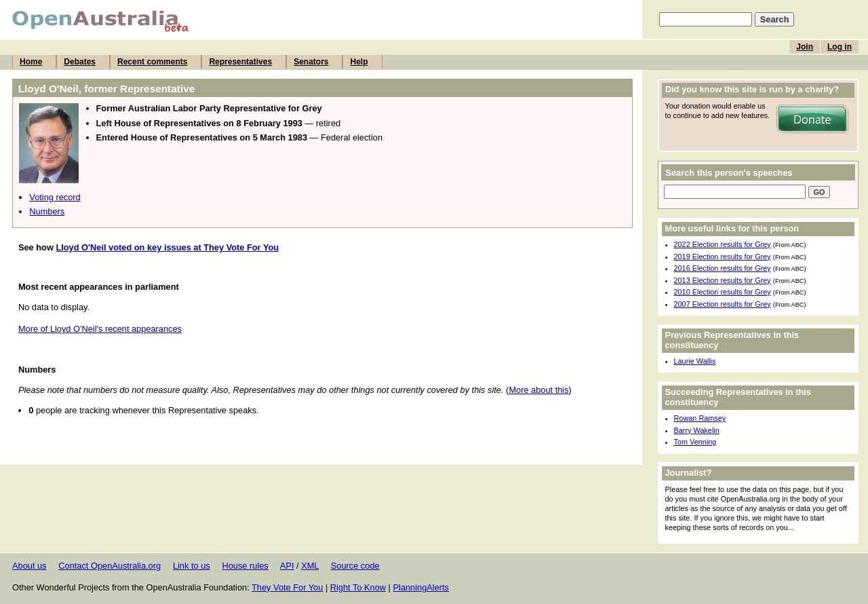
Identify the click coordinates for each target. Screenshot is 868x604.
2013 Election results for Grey (723, 280)
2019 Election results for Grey (723, 257)
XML (310, 566)
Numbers (47, 211)
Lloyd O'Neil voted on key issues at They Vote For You (167, 247)
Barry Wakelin (697, 430)
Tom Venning (695, 442)
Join (805, 47)
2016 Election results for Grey (723, 268)
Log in (840, 47)
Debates (80, 62)
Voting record (55, 197)
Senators (311, 62)
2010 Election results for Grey (723, 292)
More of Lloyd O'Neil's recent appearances (100, 329)
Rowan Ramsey (700, 418)
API (287, 566)
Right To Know (358, 587)
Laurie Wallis (695, 361)
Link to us (192, 566)
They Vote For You (287, 587)
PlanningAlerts (421, 587)
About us (29, 566)
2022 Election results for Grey (723, 244)
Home (31, 62)
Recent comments (152, 62)
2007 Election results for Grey (723, 304)
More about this (538, 390)
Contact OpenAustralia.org (110, 566)
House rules (245, 566)
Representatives (240, 62)
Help (359, 62)
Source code (355, 566)
